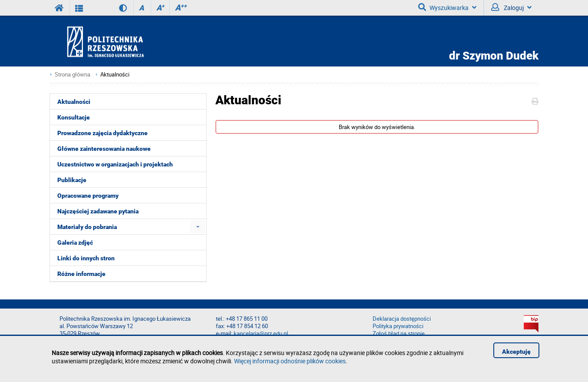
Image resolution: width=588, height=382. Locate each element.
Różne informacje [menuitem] (81, 274)
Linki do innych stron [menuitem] (86, 258)
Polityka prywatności (398, 326)
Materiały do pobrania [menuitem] (87, 227)
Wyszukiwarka (447, 7)
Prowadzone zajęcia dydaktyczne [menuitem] (102, 133)
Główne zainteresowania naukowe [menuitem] (104, 149)
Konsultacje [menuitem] (74, 117)
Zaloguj (511, 7)
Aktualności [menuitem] (74, 102)
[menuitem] (198, 227)
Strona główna (73, 75)
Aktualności (115, 75)
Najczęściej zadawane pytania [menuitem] (98, 211)
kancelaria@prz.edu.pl (261, 334)
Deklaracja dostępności (402, 319)
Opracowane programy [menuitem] (88, 196)
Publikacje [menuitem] (72, 180)
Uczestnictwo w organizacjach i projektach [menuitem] (115, 164)
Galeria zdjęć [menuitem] (75, 242)
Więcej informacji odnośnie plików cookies (290, 361)
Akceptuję (516, 352)
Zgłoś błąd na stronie (399, 334)
